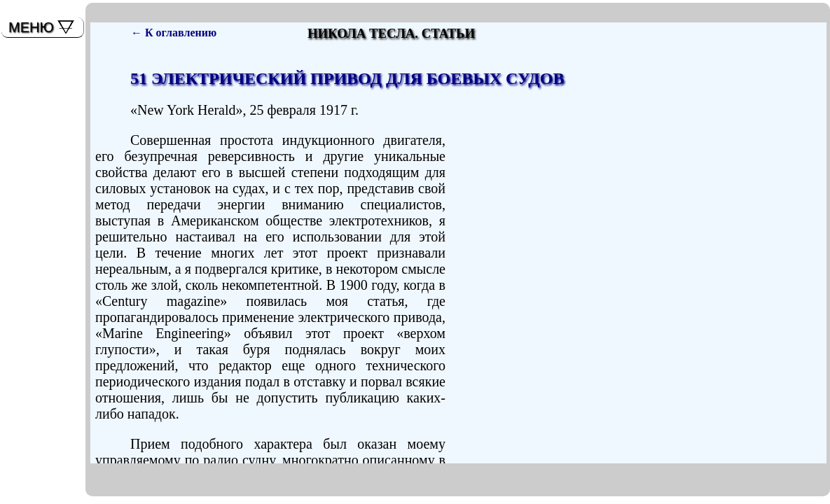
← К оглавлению (174, 33)
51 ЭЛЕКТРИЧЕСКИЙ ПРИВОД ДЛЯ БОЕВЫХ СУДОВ (347, 78)
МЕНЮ (31, 27)
